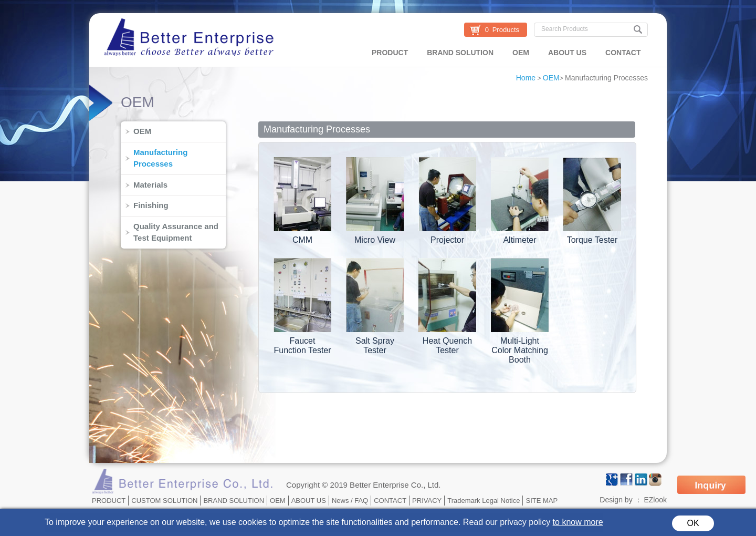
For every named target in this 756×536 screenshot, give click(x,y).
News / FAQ (350, 501)
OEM (521, 53)
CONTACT (623, 53)
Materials (150, 185)
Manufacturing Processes (606, 78)
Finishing (151, 205)
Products (506, 30)
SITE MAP (542, 501)
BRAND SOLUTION (460, 53)
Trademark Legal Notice (484, 501)
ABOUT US (567, 53)
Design (611, 500)
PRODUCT (390, 53)
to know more (578, 522)
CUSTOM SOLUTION (164, 501)
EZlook (655, 500)
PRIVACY (427, 501)
